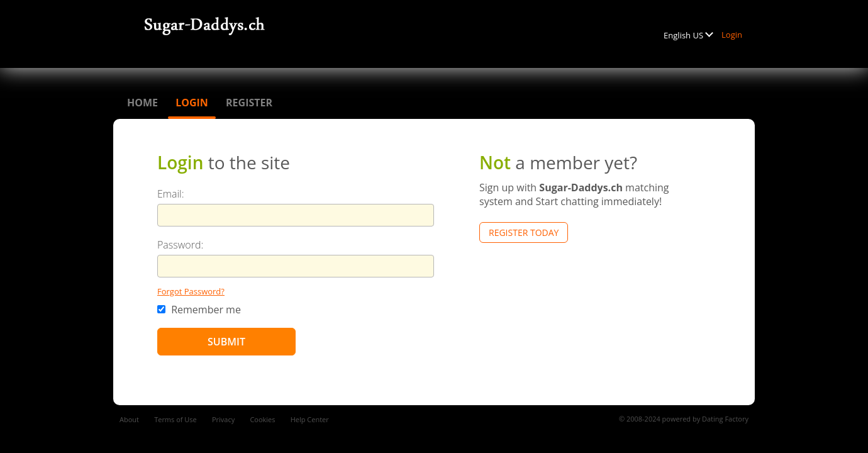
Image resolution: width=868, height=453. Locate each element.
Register (249, 103)
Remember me (199, 310)
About (129, 419)
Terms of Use (175, 419)
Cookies (262, 419)
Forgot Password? (191, 291)
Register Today (524, 232)
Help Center (310, 419)
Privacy (223, 419)
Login (732, 35)
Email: (171, 194)
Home (142, 103)
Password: (180, 245)
